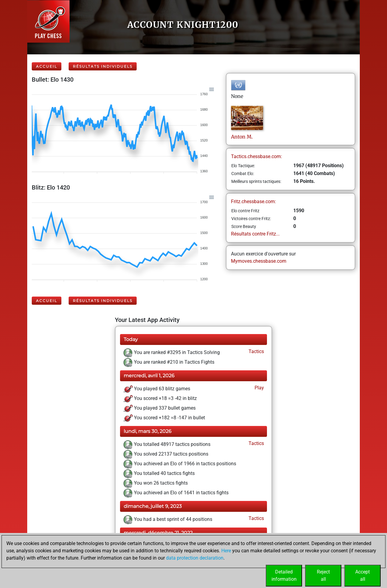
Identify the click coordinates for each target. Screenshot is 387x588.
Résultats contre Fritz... (255, 234)
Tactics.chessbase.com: (257, 156)
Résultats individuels (103, 66)
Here (226, 551)
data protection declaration (195, 558)
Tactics (256, 351)
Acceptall (363, 575)
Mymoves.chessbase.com (259, 261)
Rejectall (323, 575)
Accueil (47, 66)
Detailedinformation (284, 575)
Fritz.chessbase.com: (254, 201)
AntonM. (242, 137)
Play (259, 388)
